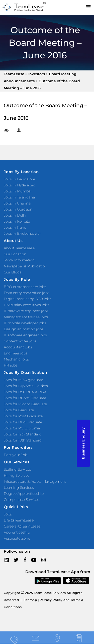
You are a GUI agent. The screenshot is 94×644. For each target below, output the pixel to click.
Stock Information (19, 260)
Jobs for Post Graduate (23, 416)
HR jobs (11, 365)
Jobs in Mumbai (18, 191)
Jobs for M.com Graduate (25, 404)
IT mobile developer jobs (25, 323)
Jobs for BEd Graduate (23, 422)
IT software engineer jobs (25, 335)
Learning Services (19, 488)
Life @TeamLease (19, 520)
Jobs (8, 514)
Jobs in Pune (15, 227)
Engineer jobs (16, 353)
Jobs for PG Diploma (22, 428)
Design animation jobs (24, 329)
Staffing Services (18, 469)
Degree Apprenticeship (24, 494)
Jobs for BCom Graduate (25, 398)
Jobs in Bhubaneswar (22, 233)
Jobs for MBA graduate (23, 380)
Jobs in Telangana (19, 197)
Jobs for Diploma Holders (26, 386)
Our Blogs (13, 272)
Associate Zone (17, 538)
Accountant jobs (18, 347)
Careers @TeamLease (22, 526)
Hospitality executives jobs (26, 305)
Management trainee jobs (26, 317)
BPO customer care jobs (25, 287)
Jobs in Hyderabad (20, 185)
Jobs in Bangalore (19, 179)
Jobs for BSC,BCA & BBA (25, 392)
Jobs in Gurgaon (18, 209)
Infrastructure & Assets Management (35, 481)
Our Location (15, 254)
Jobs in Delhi (15, 215)
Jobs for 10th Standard (23, 440)
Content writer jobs (20, 341)
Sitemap (30, 600)
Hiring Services (17, 475)
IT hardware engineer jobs (26, 311)
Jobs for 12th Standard (23, 434)
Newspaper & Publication (25, 266)
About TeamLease (19, 248)
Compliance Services (22, 500)
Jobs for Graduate (19, 410)
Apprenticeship (17, 532)
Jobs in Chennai (18, 203)
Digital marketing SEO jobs (27, 299)
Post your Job (16, 455)
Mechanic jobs (16, 359)
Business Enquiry (83, 443)
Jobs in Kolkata (17, 221)
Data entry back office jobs (27, 293)
